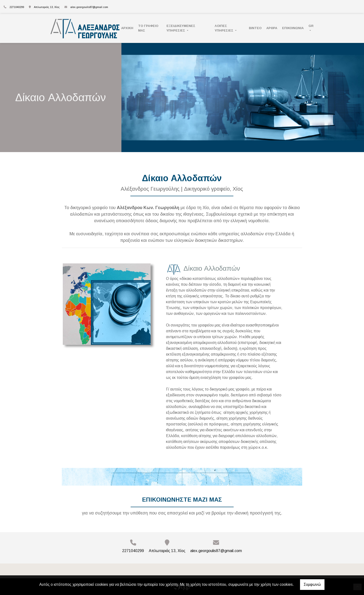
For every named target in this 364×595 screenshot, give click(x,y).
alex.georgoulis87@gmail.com (89, 7)
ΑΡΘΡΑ (272, 28)
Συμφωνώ (312, 584)
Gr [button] (311, 26)
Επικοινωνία (293, 28)
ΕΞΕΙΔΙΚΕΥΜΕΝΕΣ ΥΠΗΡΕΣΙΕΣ (181, 28)
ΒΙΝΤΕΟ (255, 28)
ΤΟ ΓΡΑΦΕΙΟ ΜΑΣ (148, 28)
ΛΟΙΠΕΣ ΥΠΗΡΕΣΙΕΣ (225, 28)
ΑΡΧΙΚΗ (127, 28)
